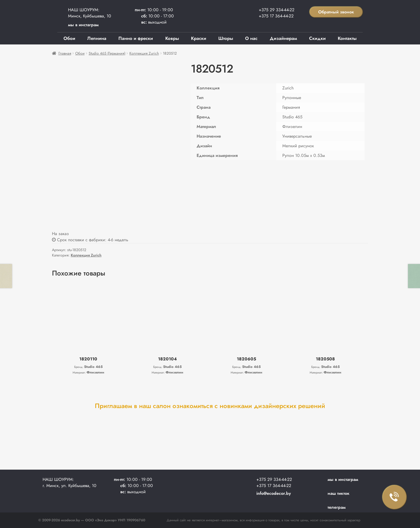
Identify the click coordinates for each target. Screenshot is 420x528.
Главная (65, 53)
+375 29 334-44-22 (277, 10)
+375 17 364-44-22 (276, 16)
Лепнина (97, 38)
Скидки (317, 38)
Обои (69, 38)
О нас (251, 38)
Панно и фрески (136, 38)
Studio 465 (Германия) (107, 53)
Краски (199, 38)
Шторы (226, 38)
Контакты (347, 38)
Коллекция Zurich (144, 53)
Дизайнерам (283, 38)
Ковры (172, 38)
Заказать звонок (395, 497)
